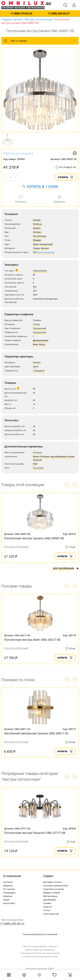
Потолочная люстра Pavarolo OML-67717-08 (35, 833)
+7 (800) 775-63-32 (21, 14)
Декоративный (41, 340)
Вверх (42, 344)
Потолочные (44, 19)
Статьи (47, 910)
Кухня (36, 456)
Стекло (36, 248)
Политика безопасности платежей (40, 934)
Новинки (8, 896)
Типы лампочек (51, 914)
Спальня (37, 460)
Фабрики (8, 886)
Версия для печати (75, 153)
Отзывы (47, 903)
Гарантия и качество (54, 889)
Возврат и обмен (52, 893)
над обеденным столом (62, 456)
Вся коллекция (66, 568)
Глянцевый (39, 371)
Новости (47, 907)
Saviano (37, 228)
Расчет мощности (46, 252)
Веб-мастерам (50, 896)
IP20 (35, 464)
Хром (36, 244)
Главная (6, 19)
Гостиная (45, 456)
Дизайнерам (50, 900)
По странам (9, 889)
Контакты (8, 882)
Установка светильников (56, 886)
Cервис (48, 876)
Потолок (37, 452)
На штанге (38, 468)
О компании (12, 876)
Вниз (35, 344)
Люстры (30, 19)
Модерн (37, 240)
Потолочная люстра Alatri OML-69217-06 (32, 640)
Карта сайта (9, 903)
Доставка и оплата (52, 882)
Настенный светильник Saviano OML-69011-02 (36, 733)
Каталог (18, 19)
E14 (35, 287)
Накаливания (40, 271)
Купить (66, 177)
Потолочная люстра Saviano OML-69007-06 (34, 538)
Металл (45, 248)
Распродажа (9, 893)
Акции (6, 900)
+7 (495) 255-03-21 (59, 14)
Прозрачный (46, 244)
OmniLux (11, 153)
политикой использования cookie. (41, 956)
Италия (26, 154)
